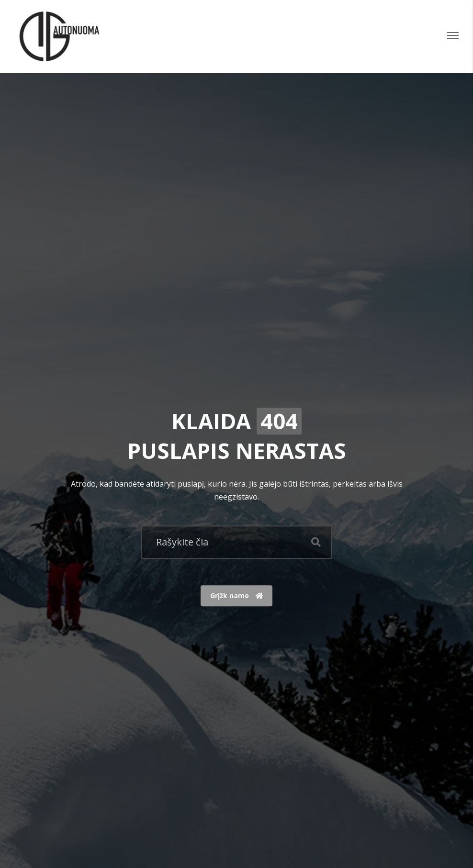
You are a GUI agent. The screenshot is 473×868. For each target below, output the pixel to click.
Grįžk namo (237, 596)
